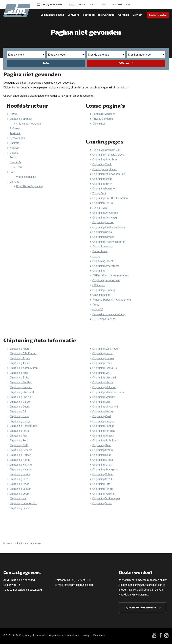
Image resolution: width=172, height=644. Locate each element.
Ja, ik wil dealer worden (140, 607)
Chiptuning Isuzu (19, 479)
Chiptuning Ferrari (20, 431)
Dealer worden (158, 15)
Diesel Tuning (100, 251)
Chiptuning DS (18, 411)
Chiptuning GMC (19, 445)
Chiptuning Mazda (103, 382)
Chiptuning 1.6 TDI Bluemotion (110, 198)
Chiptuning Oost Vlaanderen (109, 227)
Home (72, 4)
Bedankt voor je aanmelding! (109, 314)
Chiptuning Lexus (102, 353)
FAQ (128, 4)
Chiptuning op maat (52, 15)
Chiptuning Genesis (21, 450)
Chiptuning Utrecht (103, 237)
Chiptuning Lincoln (103, 358)
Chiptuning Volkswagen (106, 498)
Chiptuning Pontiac (103, 426)
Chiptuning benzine (104, 189)
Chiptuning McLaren (104, 387)
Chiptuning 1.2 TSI (103, 203)
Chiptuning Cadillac (21, 387)
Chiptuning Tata (101, 484)
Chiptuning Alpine (20, 363)
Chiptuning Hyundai (21, 470)
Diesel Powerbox (103, 246)
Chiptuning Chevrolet (22, 392)
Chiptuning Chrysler (21, 397)
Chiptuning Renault (103, 436)
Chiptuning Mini (101, 402)
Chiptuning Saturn (103, 450)
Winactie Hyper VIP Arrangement (112, 300)
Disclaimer (99, 124)
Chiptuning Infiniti (20, 474)
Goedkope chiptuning (105, 169)
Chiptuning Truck (102, 164)
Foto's (105, 4)
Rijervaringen (106, 15)
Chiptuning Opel (102, 416)
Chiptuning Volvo (102, 503)
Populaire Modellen (104, 114)
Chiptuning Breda (102, 179)
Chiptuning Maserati (104, 378)
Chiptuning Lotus (102, 363)
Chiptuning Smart (102, 465)
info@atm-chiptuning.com (79, 585)
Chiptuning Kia (18, 498)
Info (46, 63)
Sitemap (40, 635)
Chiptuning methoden (28, 124)
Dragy (96, 305)
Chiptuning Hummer (21, 465)
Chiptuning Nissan (103, 411)
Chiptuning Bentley (21, 382)
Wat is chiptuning (26, 177)
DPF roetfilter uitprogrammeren (111, 276)
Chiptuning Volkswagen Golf (109, 174)
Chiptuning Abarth (20, 349)
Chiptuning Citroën (20, 402)
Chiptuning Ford (19, 440)
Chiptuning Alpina (20, 358)
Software (73, 15)
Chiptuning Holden (20, 455)
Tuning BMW (100, 208)
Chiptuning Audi (19, 373)
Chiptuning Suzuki (103, 479)
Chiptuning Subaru (103, 474)
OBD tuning (99, 285)
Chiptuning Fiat (18, 436)
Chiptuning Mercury (104, 397)
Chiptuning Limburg (104, 290)
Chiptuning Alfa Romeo (23, 353)
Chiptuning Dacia (19, 416)
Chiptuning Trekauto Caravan (109, 155)
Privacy (85, 635)
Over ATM (117, 4)
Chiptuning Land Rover (105, 349)
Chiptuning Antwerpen (105, 213)
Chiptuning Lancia (20, 508)
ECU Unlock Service (104, 319)
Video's (94, 4)
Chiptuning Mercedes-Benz (108, 392)
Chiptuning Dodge (20, 421)
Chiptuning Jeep (19, 494)
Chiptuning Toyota (103, 489)
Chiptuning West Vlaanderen (109, 242)
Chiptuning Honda (20, 460)
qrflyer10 (98, 309)
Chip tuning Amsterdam (106, 280)
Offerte (124, 63)
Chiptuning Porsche (104, 431)
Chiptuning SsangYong (105, 470)
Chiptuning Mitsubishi (105, 407)
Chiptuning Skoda (103, 460)
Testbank (89, 15)
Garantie (124, 15)
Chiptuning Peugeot (104, 421)
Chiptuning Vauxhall (104, 494)
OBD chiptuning (101, 295)
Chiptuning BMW (102, 184)
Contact (138, 15)
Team (19, 167)
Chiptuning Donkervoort (23, 426)
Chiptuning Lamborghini (23, 503)
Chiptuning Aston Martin (24, 368)
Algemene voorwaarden (63, 635)
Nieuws (83, 4)
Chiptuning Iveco (19, 484)
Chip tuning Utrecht (103, 261)
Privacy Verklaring (103, 119)
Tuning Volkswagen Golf (106, 150)
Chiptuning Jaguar (20, 489)
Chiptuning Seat (102, 455)
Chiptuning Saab (102, 445)
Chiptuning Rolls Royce (106, 440)
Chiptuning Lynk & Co (105, 368)
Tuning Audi (99, 193)
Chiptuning (99, 271)
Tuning (96, 256)
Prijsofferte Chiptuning (29, 186)
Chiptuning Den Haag (105, 218)
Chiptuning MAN (102, 373)
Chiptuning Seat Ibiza (105, 160)
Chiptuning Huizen (103, 222)
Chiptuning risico (102, 232)
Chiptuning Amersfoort (106, 266)
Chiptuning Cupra (20, 407)
